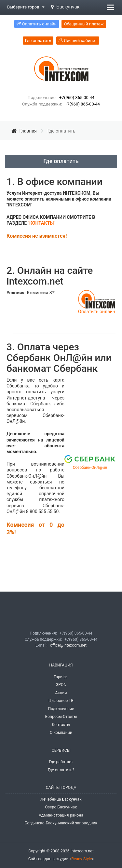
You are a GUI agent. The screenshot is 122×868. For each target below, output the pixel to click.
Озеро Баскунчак (61, 807)
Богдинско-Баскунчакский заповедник (61, 823)
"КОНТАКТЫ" (42, 223)
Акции (61, 693)
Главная (25, 131)
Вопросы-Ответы (61, 717)
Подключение (61, 709)
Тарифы (61, 677)
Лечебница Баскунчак (61, 799)
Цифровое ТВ (61, 701)
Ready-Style (81, 859)
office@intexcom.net (68, 645)
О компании (61, 733)
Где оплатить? (61, 770)
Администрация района (61, 815)
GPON (61, 685)
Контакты (61, 725)
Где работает (61, 762)
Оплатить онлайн (97, 312)
